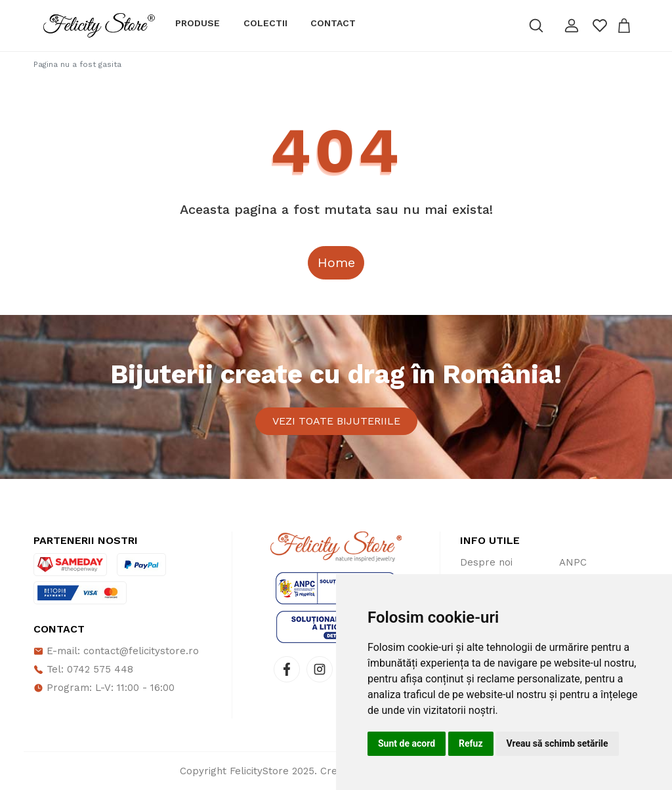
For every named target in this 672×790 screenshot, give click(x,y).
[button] (572, 26)
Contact (333, 23)
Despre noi (486, 562)
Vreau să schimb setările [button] (557, 743)
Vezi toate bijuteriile (336, 421)
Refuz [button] (471, 743)
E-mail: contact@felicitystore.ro (116, 651)
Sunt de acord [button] (407, 743)
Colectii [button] (265, 23)
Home (336, 262)
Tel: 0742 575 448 (83, 669)
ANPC (573, 562)
